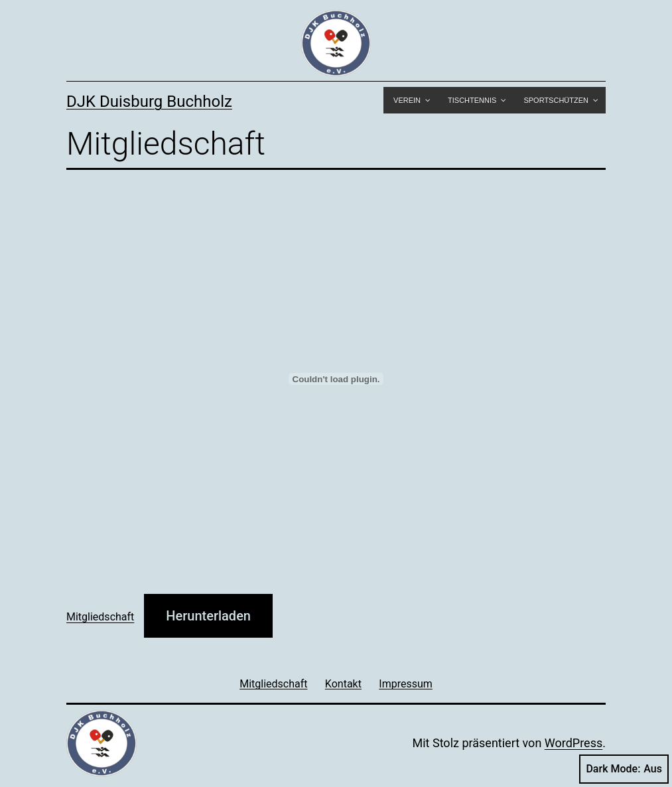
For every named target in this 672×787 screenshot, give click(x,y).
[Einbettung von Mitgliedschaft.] (336, 379)
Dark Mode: (624, 769)
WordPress (573, 743)
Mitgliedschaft (100, 617)
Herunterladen (208, 616)
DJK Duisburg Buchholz (149, 102)
